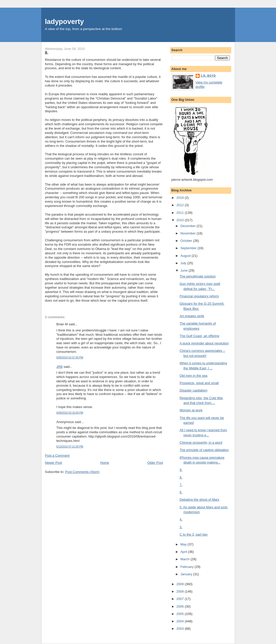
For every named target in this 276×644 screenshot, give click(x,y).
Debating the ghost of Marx (199, 500)
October (187, 241)
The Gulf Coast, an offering (199, 336)
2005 (181, 614)
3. (181, 527)
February (187, 567)
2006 (181, 606)
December (188, 226)
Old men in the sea (193, 376)
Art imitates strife (192, 316)
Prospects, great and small (199, 383)
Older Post (155, 463)
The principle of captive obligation (204, 450)
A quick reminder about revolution (204, 343)
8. (47, 53)
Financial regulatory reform (199, 296)
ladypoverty (64, 22)
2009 (181, 584)
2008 (181, 591)
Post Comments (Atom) (82, 472)
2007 (181, 599)
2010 (181, 220)
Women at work (191, 410)
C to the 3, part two (194, 534)
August (186, 256)
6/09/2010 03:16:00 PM (70, 413)
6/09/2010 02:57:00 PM (70, 358)
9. (181, 470)
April (184, 552)
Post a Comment (57, 456)
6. (181, 492)
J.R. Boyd (208, 76)
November (188, 233)
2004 (181, 621)
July (184, 263)
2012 (181, 205)
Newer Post (54, 463)
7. (181, 485)
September (189, 248)
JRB (60, 367)
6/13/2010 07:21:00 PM (70, 447)
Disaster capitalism (193, 390)
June (184, 270)
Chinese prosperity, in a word (201, 443)
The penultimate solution (198, 276)
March (185, 559)
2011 (181, 213)
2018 (181, 198)
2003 (181, 629)
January (187, 574)
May (184, 544)
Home (105, 463)
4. (181, 519)
